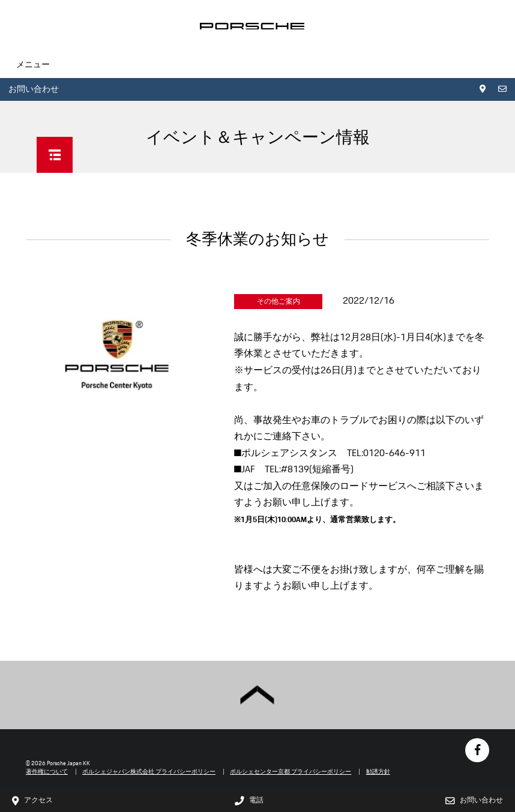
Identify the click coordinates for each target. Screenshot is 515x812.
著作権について (47, 771)
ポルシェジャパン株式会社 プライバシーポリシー (149, 771)
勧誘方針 (378, 771)
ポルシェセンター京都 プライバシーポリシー (291, 771)
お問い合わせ (34, 89)
